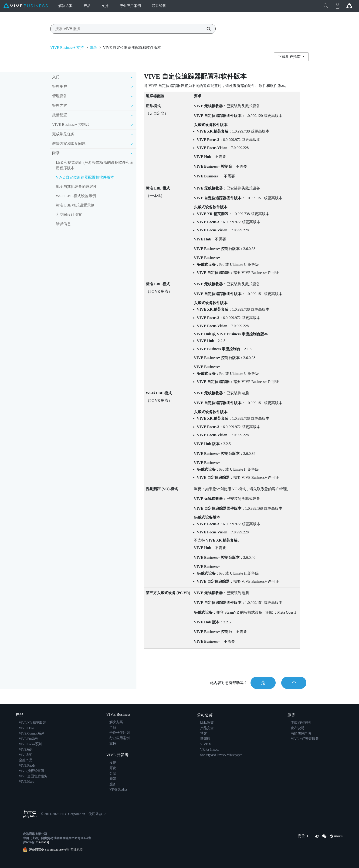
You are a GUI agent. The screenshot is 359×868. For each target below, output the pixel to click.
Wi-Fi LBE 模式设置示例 (76, 196)
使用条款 (95, 814)
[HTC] (30, 814)
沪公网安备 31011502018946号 (49, 850)
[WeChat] (324, 836)
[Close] (326, 6)
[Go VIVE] (349, 6)
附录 (93, 48)
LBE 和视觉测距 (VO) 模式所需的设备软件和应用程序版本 (95, 165)
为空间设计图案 (69, 215)
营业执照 (76, 850)
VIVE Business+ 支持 (67, 48)
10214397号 (42, 842)
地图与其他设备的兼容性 (76, 187)
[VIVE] (26, 6)
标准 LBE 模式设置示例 (75, 205)
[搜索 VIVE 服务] (206, 29)
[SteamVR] (336, 836)
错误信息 (63, 224)
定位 (304, 836)
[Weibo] (317, 836)
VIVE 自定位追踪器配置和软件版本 (85, 177)
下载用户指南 (290, 57)
